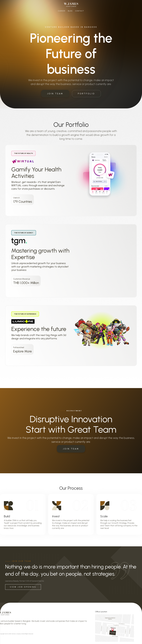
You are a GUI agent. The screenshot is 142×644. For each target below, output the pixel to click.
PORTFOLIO (86, 94)
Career (62, 11)
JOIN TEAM (55, 94)
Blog (70, 11)
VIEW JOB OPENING (23, 587)
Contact (80, 11)
